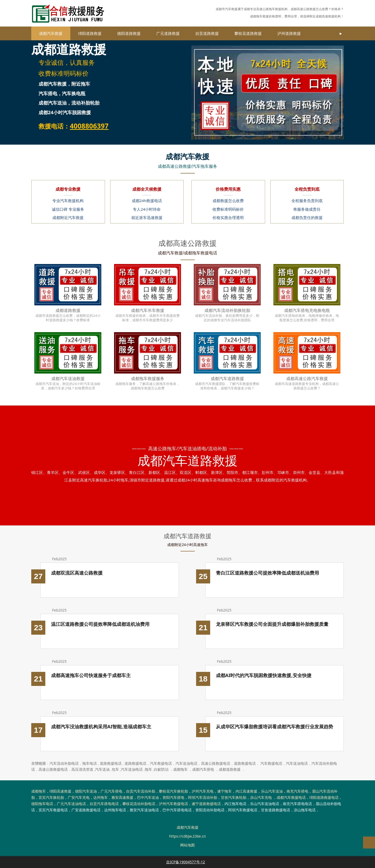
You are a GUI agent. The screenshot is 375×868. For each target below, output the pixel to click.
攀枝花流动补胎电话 (139, 804)
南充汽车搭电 (297, 791)
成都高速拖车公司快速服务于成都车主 (91, 675)
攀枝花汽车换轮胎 (173, 791)
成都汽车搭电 (203, 769)
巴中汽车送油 (148, 797)
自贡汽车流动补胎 (141, 791)
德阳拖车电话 (42, 804)
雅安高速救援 (122, 797)
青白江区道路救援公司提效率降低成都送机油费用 (267, 573)
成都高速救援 (325, 16)
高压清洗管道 (82, 769)
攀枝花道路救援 (248, 33)
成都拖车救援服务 (148, 378)
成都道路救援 (68, 310)
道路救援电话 (111, 763)
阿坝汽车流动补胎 (203, 797)
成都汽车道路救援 (227, 378)
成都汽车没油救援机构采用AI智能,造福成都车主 (101, 726)
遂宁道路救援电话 (206, 804)
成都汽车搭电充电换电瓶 (307, 310)
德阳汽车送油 (86, 791)
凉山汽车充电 (261, 797)
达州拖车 (101, 797)
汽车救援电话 (161, 763)
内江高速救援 (246, 791)
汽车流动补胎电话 (64, 763)
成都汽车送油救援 (68, 378)
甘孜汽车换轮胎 (234, 797)
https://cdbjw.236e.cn (187, 836)
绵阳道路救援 (90, 33)
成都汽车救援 (51, 33)
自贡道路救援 (207, 33)
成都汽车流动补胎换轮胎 (227, 310)
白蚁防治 (161, 769)
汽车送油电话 (186, 763)
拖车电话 (90, 763)
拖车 (148, 769)
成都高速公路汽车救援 (307, 378)
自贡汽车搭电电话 (104, 804)
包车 (115, 769)
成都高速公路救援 (303, 9)
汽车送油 (102, 769)
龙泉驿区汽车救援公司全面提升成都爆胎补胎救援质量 (272, 624)
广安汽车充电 (79, 797)
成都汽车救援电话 (291, 797)
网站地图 (187, 845)
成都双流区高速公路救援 (77, 573)
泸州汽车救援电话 (173, 804)
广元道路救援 (168, 33)
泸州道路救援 (289, 33)
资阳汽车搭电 (173, 797)
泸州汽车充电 (203, 791)
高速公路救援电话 (216, 763)
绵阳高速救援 (60, 791)
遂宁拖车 (224, 791)
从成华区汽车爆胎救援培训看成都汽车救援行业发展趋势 (274, 726)
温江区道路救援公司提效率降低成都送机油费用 (100, 624)
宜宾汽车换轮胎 (51, 797)
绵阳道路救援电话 (324, 797)
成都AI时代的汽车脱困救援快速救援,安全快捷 (264, 675)
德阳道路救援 (129, 33)
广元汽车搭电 (111, 791)
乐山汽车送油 (272, 791)
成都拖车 (180, 769)
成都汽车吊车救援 (148, 310)
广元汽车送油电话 (71, 804)
